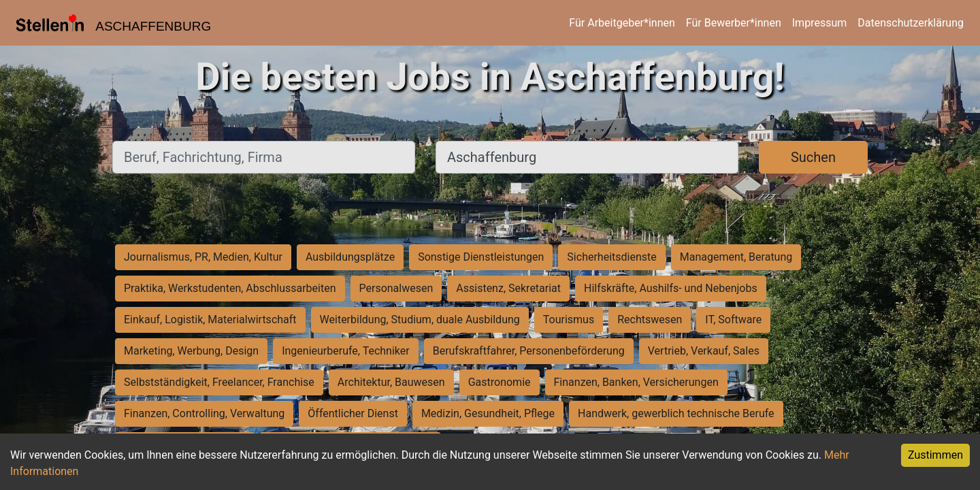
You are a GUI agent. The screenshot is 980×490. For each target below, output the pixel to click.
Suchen (813, 157)
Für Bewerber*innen (734, 23)
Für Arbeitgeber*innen (622, 23)
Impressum (820, 23)
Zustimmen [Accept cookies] (935, 455)
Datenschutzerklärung (911, 23)
